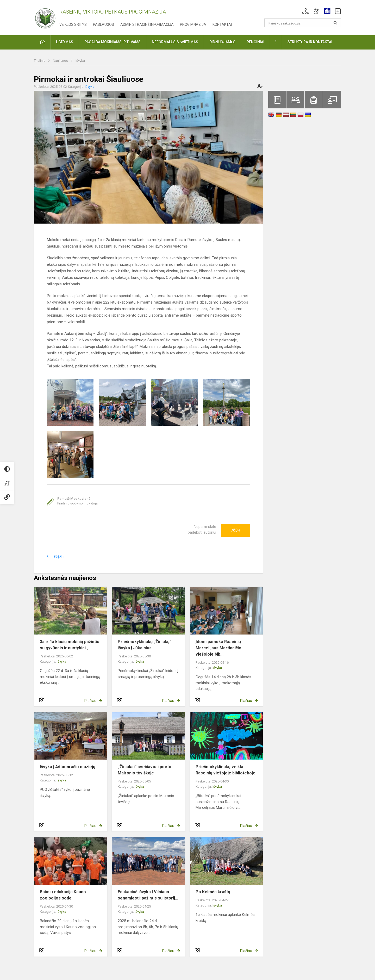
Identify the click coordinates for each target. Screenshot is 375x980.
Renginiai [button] (255, 42)
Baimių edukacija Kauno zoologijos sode (63, 895)
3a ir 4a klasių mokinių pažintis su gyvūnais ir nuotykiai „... (70, 645)
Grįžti (59, 557)
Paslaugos (104, 24)
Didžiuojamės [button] (222, 42)
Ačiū (236, 530)
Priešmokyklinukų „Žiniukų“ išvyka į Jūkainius (145, 645)
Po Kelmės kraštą (213, 892)
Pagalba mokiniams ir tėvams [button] (113, 42)
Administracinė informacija (147, 24)
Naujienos (61, 61)
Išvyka (80, 61)
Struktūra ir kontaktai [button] (310, 42)
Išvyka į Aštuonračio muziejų (68, 767)
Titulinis (40, 61)
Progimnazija (193, 24)
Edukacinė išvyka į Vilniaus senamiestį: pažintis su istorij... (148, 895)
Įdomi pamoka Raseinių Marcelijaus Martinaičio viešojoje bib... (218, 648)
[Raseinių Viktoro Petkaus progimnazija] (48, 17)
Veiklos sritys (73, 24)
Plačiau (90, 701)
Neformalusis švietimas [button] (175, 42)
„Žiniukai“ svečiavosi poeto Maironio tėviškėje (145, 770)
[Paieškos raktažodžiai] (303, 23)
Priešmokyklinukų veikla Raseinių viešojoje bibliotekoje (226, 770)
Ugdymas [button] (65, 42)
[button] (306, 11)
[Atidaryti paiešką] (335, 23)
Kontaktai (222, 24)
